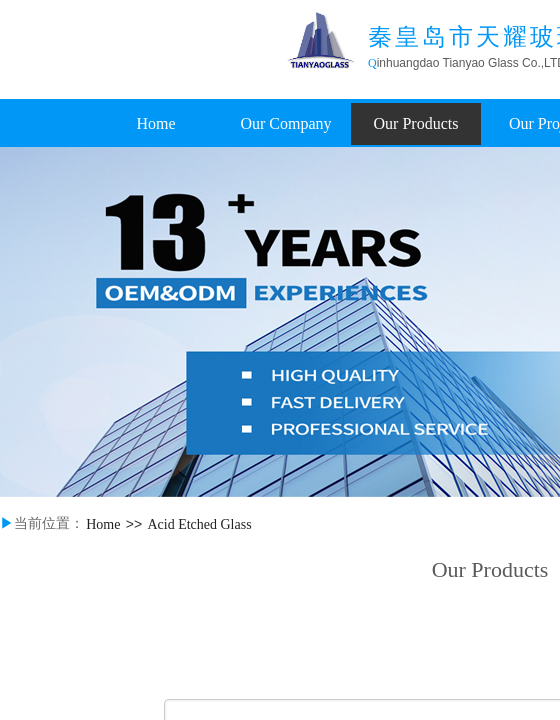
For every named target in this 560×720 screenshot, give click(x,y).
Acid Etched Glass (199, 524)
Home (155, 123)
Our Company (285, 123)
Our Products (416, 123)
